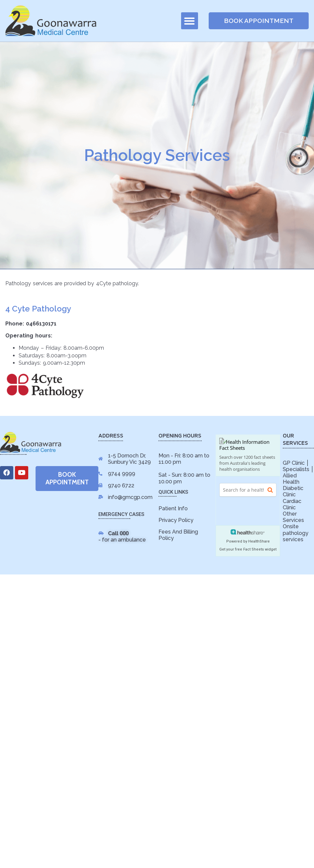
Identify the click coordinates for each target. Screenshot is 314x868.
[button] (190, 21)
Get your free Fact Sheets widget (248, 549)
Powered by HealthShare (248, 541)
